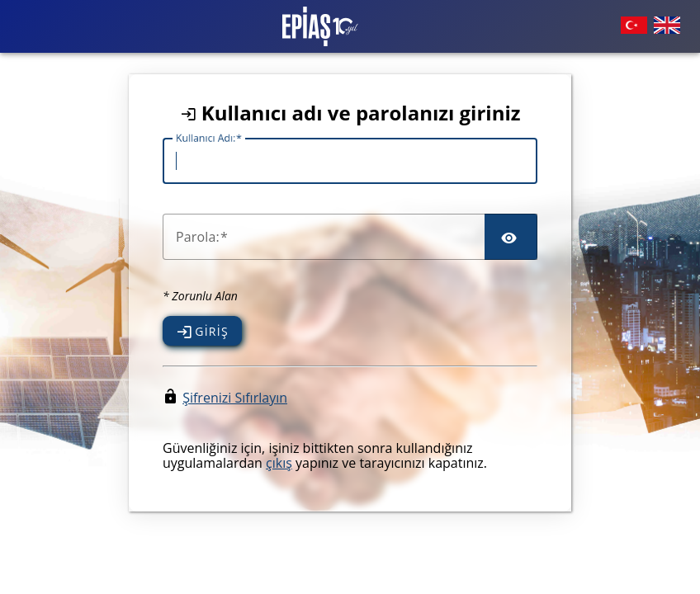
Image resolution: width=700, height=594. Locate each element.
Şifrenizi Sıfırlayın (235, 398)
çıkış (279, 463)
